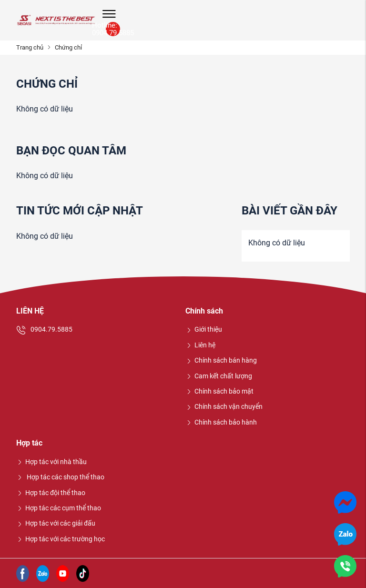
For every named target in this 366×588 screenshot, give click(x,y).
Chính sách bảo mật (219, 391)
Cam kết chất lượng (219, 376)
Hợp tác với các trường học (61, 539)
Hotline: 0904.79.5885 (113, 29)
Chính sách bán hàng (221, 360)
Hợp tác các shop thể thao (60, 477)
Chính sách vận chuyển (224, 406)
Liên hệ (200, 345)
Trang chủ (30, 47)
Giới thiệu (204, 329)
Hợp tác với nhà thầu (51, 462)
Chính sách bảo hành (221, 422)
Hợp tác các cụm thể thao (59, 508)
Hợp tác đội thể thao (51, 493)
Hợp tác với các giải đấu (56, 523)
